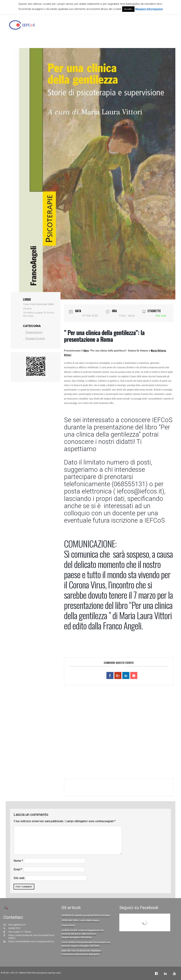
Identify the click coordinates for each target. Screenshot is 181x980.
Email (18, 869)
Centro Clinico (117, 26)
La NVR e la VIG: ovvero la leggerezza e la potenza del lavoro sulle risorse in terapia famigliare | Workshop (82, 934)
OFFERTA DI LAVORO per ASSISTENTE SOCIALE (86, 915)
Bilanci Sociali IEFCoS (155, 26)
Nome (18, 861)
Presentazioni (33, 332)
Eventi (134, 26)
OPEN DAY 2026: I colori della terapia (80, 920)
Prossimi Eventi (34, 338)
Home (57, 26)
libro (86, 350)
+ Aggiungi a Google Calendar (94, 787)
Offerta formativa (93, 26)
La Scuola (72, 26)
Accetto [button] (128, 9)
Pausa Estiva (68, 925)
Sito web (19, 878)
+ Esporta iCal (153, 787)
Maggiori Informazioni (149, 9)
